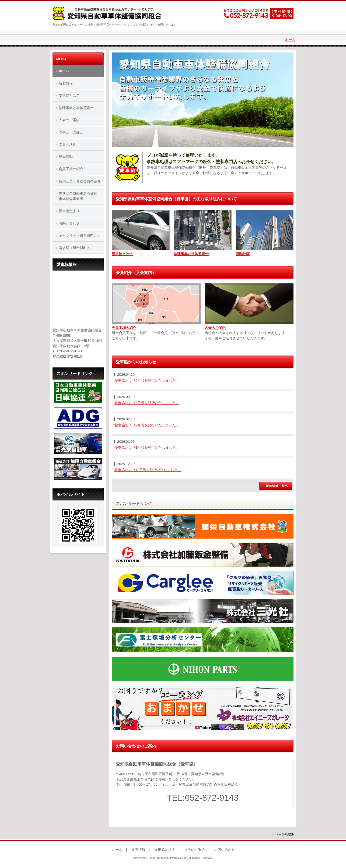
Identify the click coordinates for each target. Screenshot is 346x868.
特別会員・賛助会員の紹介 (80, 181)
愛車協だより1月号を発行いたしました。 (147, 447)
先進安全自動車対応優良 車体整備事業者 (80, 196)
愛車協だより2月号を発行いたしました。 (147, 425)
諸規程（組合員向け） (76, 248)
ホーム (290, 40)
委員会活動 (67, 144)
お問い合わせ (69, 223)
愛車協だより (69, 211)
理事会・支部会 (71, 132)
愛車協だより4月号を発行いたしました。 (147, 380)
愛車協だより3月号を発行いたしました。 (147, 403)
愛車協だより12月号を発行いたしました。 (148, 470)
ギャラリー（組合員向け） (80, 235)
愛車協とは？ (122, 254)
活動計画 (243, 254)
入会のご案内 (215, 328)
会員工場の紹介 (124, 328)
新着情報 (66, 83)
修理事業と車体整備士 (191, 254)
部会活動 (66, 157)
